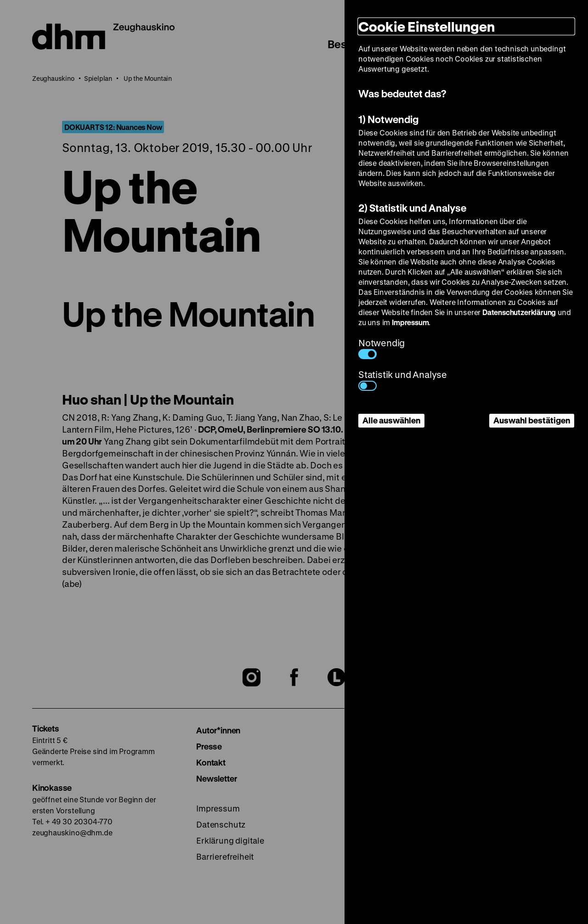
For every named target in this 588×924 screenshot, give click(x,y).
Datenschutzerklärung (519, 312)
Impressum (410, 322)
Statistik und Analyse (403, 380)
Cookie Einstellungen (427, 26)
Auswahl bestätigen (532, 420)
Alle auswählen (391, 420)
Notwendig (382, 348)
